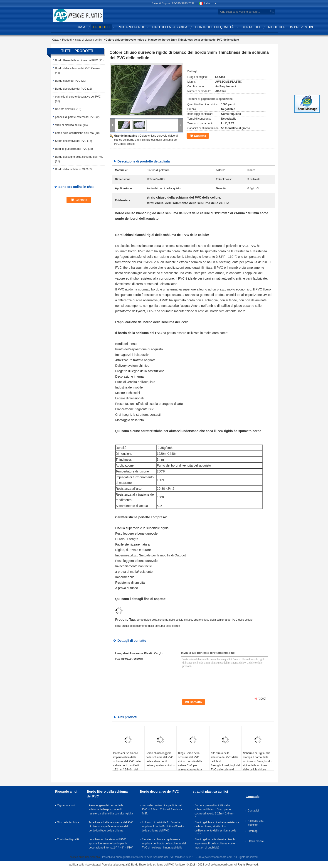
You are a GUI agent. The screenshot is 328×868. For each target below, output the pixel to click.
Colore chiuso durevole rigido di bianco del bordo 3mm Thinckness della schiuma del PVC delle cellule (146, 140)
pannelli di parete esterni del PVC (75, 117)
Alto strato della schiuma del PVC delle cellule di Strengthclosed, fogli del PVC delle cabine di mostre (225, 763)
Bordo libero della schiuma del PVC (77, 60)
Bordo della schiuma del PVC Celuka (78, 68)
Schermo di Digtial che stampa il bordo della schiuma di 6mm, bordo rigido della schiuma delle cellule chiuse (257, 761)
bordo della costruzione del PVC (75, 133)
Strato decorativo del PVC (71, 141)
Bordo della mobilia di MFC (72, 169)
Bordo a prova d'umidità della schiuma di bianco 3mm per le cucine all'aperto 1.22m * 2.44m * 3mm (215, 810)
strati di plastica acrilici (89, 40)
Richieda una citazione (255, 822)
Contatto (200, 136)
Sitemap (252, 831)
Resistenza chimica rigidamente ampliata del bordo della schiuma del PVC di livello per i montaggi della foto (164, 844)
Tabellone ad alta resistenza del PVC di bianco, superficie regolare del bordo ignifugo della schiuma (111, 826)
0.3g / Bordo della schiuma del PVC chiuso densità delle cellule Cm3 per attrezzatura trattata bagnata (190, 763)
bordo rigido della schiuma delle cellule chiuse (164, 620)
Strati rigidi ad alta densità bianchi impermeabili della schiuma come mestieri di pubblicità (215, 843)
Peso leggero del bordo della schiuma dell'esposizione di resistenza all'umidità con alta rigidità (111, 809)
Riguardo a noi (131, 27)
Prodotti (101, 27)
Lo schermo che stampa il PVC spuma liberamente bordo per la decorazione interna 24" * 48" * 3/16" (111, 843)
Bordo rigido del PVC (68, 81)
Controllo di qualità (214, 27)
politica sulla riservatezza (85, 857)
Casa (81, 27)
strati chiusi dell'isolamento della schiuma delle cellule (148, 626)
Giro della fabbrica (170, 27)
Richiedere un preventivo (291, 27)
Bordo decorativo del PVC (71, 89)
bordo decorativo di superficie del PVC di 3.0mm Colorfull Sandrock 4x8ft (162, 809)
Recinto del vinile (65, 109)
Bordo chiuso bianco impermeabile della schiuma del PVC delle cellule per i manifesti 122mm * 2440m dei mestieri (127, 763)
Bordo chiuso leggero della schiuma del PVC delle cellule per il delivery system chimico (160, 759)
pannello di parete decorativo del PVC (78, 97)
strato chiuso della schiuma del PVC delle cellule (223, 620)
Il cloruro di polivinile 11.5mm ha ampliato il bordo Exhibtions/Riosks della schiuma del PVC (163, 826)
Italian (210, 3)
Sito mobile (255, 841)
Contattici (251, 27)
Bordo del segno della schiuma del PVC (79, 157)
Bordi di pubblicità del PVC (71, 149)
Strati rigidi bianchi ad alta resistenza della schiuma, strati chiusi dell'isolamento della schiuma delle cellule (217, 827)
